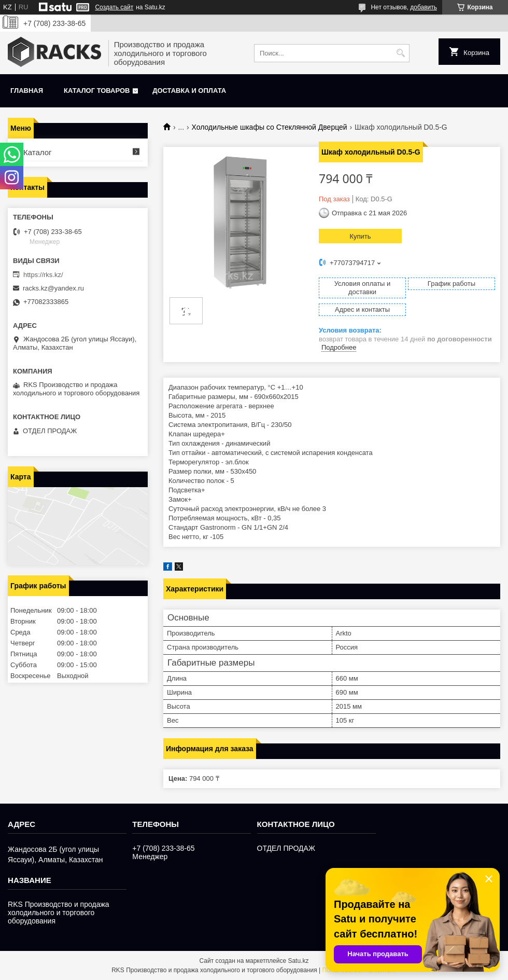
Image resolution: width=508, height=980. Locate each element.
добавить (424, 7)
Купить (360, 236)
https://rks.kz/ (43, 275)
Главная (27, 91)
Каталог (38, 152)
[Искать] (400, 53)
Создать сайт (114, 7)
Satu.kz (298, 961)
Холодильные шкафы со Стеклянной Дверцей (270, 127)
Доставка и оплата (189, 91)
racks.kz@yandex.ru (53, 288)
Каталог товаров (97, 91)
